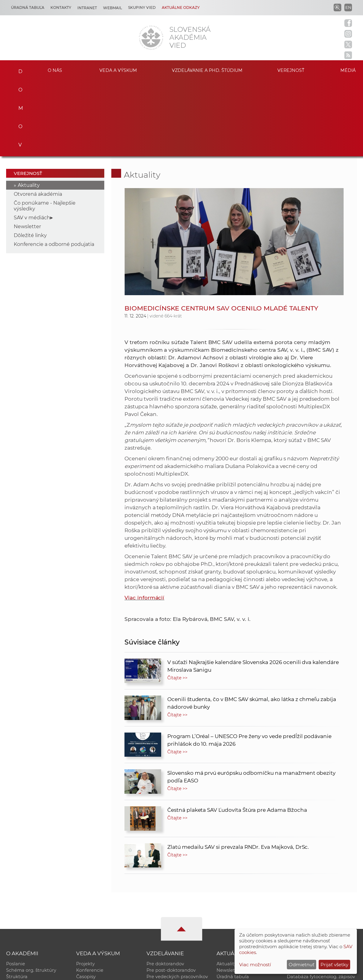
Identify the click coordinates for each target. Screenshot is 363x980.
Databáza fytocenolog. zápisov (321, 900)
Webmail (113, 8)
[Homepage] (151, 38)
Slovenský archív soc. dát (315, 894)
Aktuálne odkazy (181, 7)
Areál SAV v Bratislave (241, 913)
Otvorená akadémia (38, 118)
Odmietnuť (302, 965)
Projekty (85, 888)
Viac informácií (144, 522)
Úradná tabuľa (233, 900)
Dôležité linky (30, 159)
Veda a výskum (118, 70)
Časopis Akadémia (307, 907)
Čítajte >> (177, 602)
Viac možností (255, 965)
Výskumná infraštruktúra (104, 913)
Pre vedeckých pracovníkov (177, 900)
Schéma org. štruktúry (31, 894)
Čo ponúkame (232, 920)
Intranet (87, 8)
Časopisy (86, 900)
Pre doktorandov (165, 888)
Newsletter (27, 150)
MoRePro (157, 907)
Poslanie (16, 888)
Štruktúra (17, 900)
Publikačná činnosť (98, 907)
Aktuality (29, 109)
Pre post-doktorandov (171, 894)
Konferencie (90, 894)
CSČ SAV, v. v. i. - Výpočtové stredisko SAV (97, 973)
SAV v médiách (32, 141)
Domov (18, 69)
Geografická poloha (28, 913)
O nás (55, 70)
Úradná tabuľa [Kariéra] (28, 7)
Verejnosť (291, 70)
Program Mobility (166, 920)
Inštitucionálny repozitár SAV (319, 888)
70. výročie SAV (233, 907)
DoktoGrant (160, 913)
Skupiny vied (142, 7)
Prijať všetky (334, 965)
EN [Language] (348, 7)
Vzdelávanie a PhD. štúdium (207, 70)
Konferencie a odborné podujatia (54, 168)
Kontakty (61, 7)
